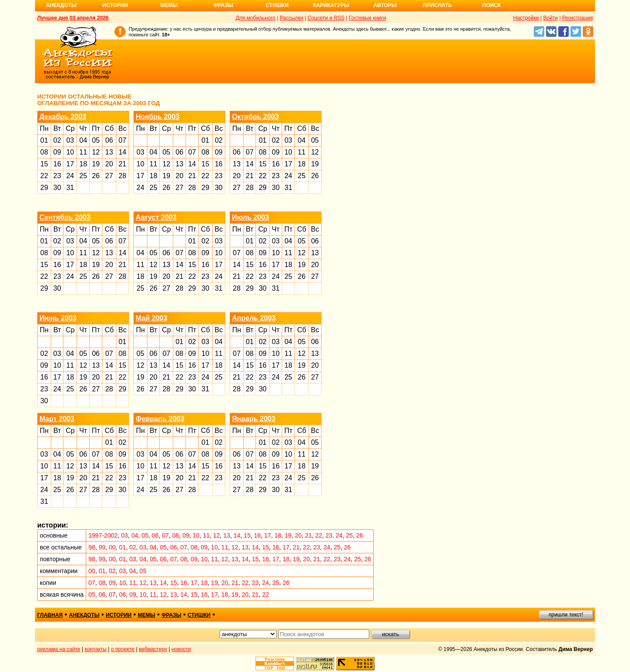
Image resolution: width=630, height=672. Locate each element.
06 (109, 140)
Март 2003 (57, 419)
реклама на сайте (59, 649)
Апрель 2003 (254, 318)
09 (57, 152)
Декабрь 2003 (63, 117)
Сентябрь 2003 (65, 217)
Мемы (169, 5)
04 (83, 140)
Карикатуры (331, 5)
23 (57, 176)
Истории (115, 5)
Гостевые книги (367, 18)
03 (70, 140)
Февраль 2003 (160, 419)
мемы (147, 615)
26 (96, 176)
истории (119, 615)
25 (83, 176)
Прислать (437, 5)
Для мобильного (256, 18)
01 (44, 140)
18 (83, 164)
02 (57, 140)
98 (92, 547)
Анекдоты (61, 5)
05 (96, 140)
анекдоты (84, 615)
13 (109, 152)
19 (96, 164)
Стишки (277, 5)
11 (83, 152)
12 (96, 152)
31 (70, 188)
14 (122, 152)
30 (57, 188)
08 (44, 152)
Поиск (492, 5)
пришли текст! (566, 615)
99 (102, 547)
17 (70, 164)
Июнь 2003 (58, 318)
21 (122, 164)
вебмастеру (153, 649)
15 (44, 164)
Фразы (223, 5)
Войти (550, 18)
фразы (171, 615)
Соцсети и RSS (326, 18)
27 (109, 176)
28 (122, 176)
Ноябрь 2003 (157, 117)
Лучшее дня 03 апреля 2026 (73, 18)
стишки (199, 615)
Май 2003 (151, 318)
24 (70, 176)
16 (57, 164)
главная (50, 615)
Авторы (385, 5)
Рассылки (291, 18)
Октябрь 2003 (255, 117)
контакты (96, 649)
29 (44, 188)
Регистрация (577, 18)
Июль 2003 (250, 217)
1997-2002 (103, 535)
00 (112, 547)
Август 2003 (156, 217)
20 (109, 164)
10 (70, 152)
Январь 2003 (254, 419)
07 (122, 140)
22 (44, 176)
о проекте (123, 649)
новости (181, 649)
